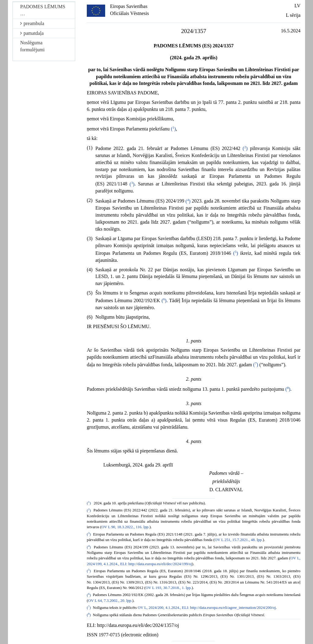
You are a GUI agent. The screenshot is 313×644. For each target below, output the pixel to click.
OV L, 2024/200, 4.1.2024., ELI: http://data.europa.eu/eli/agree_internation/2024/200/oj (207, 608)
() (173, 129)
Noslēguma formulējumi (32, 46)
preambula (32, 23)
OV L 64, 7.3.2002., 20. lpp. (110, 601)
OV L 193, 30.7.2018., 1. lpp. (169, 588)
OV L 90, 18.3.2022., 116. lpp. (125, 527)
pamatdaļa (32, 33)
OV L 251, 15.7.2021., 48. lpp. (239, 540)
